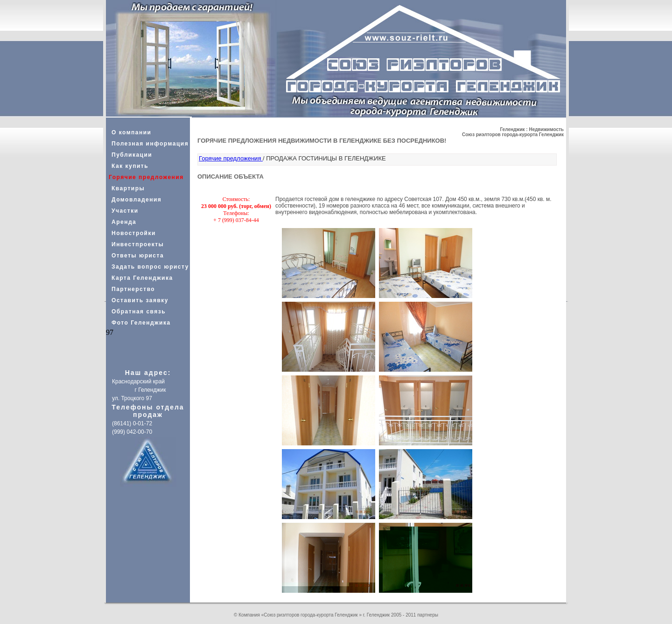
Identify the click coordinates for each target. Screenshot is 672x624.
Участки (125, 211)
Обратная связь (139, 312)
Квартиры (128, 188)
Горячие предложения (231, 158)
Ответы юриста (138, 256)
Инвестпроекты (138, 244)
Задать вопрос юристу (150, 267)
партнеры (428, 615)
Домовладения (136, 200)
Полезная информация (150, 144)
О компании (132, 132)
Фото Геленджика (141, 323)
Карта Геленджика (142, 278)
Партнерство (133, 289)
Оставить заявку (140, 300)
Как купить (130, 166)
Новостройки (134, 233)
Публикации (132, 155)
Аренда (124, 222)
